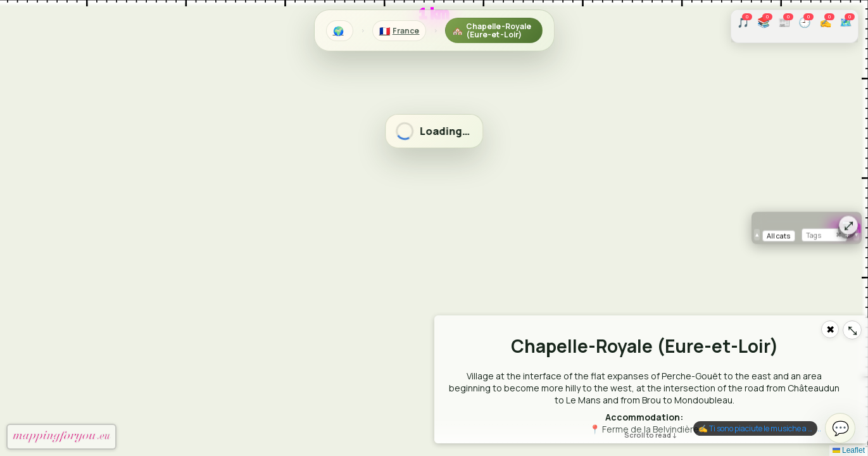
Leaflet (849, 450)
